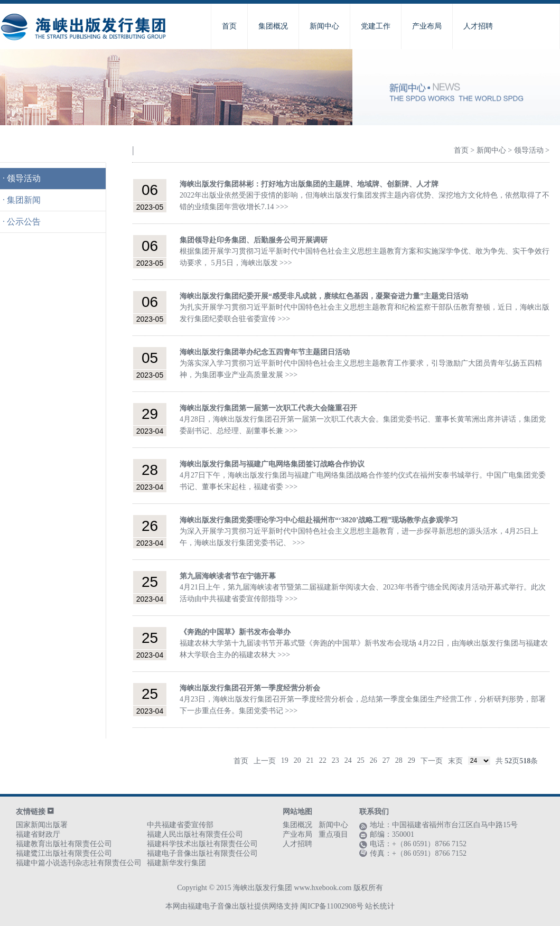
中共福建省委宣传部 (180, 825)
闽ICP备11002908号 (332, 906)
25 (361, 760)
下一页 (432, 761)
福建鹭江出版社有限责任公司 (64, 853)
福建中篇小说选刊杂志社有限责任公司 (79, 863)
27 (386, 760)
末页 (455, 761)
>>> (282, 207)
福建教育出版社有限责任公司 (64, 844)
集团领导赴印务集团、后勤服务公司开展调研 (254, 240)
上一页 (265, 761)
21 (310, 760)
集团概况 (273, 26)
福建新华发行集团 (176, 863)
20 (297, 760)
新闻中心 (324, 26)
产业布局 (427, 26)
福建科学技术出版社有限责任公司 (202, 844)
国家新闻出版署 (42, 825)
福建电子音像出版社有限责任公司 (202, 853)
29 (412, 760)
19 (285, 760)
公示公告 (24, 222)
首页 (229, 26)
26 (374, 760)
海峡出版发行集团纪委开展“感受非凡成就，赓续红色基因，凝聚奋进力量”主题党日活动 (324, 296)
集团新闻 (24, 200)
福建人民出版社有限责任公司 (195, 834)
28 (399, 760)
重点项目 (333, 834)
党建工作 (376, 26)
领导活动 (24, 178)
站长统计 (380, 906)
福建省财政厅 (38, 834)
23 (335, 760)
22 (323, 760)
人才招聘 (478, 26)
